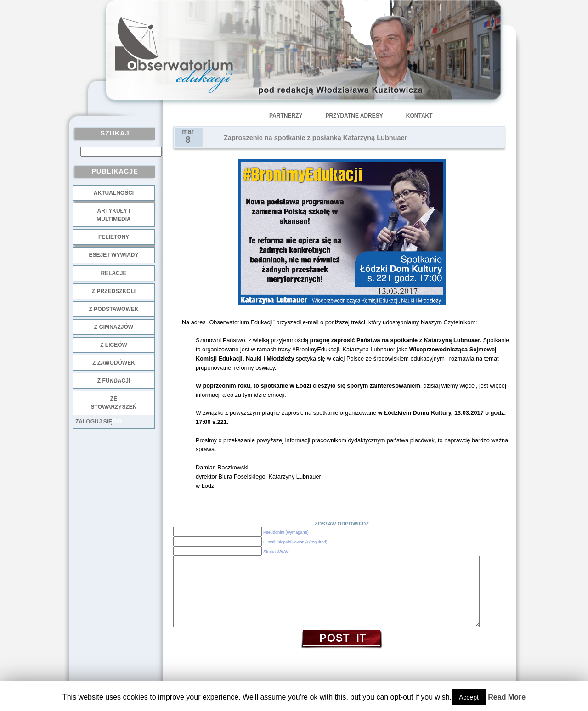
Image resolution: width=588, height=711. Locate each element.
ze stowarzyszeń (114, 403)
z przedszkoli (114, 291)
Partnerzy (286, 116)
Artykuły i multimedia (113, 215)
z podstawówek (114, 309)
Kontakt (419, 116)
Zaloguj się (94, 422)
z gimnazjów (114, 327)
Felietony (114, 237)
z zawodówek (114, 363)
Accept (469, 697)
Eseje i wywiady (113, 255)
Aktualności (114, 193)
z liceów (114, 345)
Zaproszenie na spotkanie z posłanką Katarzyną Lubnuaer (315, 138)
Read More (507, 697)
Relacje (113, 273)
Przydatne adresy (354, 116)
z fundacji (114, 381)
